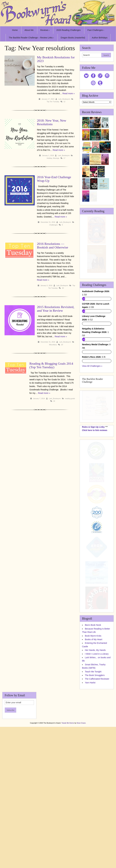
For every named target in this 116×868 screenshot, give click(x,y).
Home (15, 30)
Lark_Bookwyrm (64, 99)
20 (62, 345)
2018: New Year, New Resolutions (52, 122)
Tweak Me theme (68, 840)
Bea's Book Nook (93, 742)
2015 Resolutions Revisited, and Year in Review (56, 309)
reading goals (70, 398)
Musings (56, 158)
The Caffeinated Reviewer (97, 796)
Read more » (69, 93)
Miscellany (53, 345)
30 (63, 288)
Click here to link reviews (95, 547)
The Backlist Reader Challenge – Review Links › (31, 38)
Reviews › (45, 30)
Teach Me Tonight (93, 788)
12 (64, 102)
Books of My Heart (94, 756)
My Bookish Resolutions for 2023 (56, 59)
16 (54, 401)
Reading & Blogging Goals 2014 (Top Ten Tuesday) (51, 365)
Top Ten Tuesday (53, 102)
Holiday (49, 158)
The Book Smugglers (95, 792)
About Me (29, 30)
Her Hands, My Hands (95, 767)
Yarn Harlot (90, 799)
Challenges (53, 225)
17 (64, 158)
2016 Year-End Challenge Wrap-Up (54, 179)
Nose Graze (81, 840)
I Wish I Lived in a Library (97, 771)
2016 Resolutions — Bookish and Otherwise (53, 246)
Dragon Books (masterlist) (73, 38)
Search (106, 55)
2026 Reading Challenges (68, 30)
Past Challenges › (96, 30)
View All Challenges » (92, 483)
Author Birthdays (100, 38)
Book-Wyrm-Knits (93, 753)
